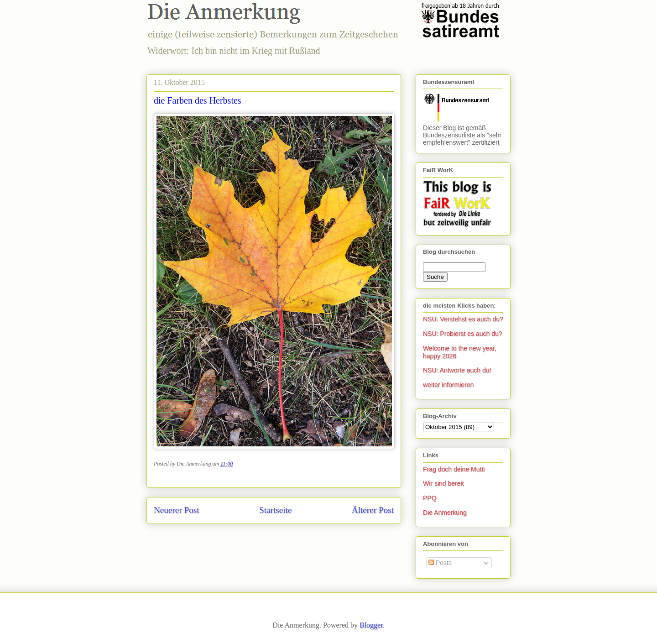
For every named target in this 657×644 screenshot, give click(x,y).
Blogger (371, 625)
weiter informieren (448, 385)
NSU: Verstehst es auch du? (463, 319)
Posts (440, 563)
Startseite (275, 510)
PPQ (430, 498)
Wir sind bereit (443, 483)
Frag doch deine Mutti (454, 469)
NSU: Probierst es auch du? (463, 334)
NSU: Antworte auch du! (457, 370)
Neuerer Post (177, 510)
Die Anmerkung (445, 513)
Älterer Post (373, 510)
